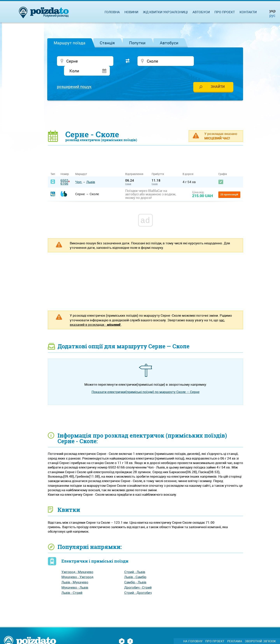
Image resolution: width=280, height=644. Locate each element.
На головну (193, 632)
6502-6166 (65, 173)
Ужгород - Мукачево (77, 563)
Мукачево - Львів (75, 578)
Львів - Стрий (72, 583)
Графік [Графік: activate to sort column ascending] (223, 165)
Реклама (235, 632)
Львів (91, 173)
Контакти (248, 12)
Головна (112, 12)
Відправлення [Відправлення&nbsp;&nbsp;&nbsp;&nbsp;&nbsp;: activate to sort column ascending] (136, 165)
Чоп (79, 173)
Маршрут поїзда (70, 43)
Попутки (137, 43)
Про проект (225, 12)
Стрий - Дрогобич (138, 583)
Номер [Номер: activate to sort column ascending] (65, 165)
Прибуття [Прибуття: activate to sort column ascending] (158, 165)
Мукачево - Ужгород (77, 568)
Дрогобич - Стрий (138, 578)
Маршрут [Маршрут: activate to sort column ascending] (81, 165)
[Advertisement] (145, 106)
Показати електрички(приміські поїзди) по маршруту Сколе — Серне (146, 383)
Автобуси (169, 43)
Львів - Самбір (135, 568)
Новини (131, 12)
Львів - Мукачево (75, 573)
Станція (107, 43)
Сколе (155, 175)
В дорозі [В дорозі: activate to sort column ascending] (188, 165)
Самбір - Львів (135, 573)
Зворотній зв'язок (260, 632)
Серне (128, 175)
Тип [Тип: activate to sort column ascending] (53, 165)
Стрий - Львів (135, 563)
